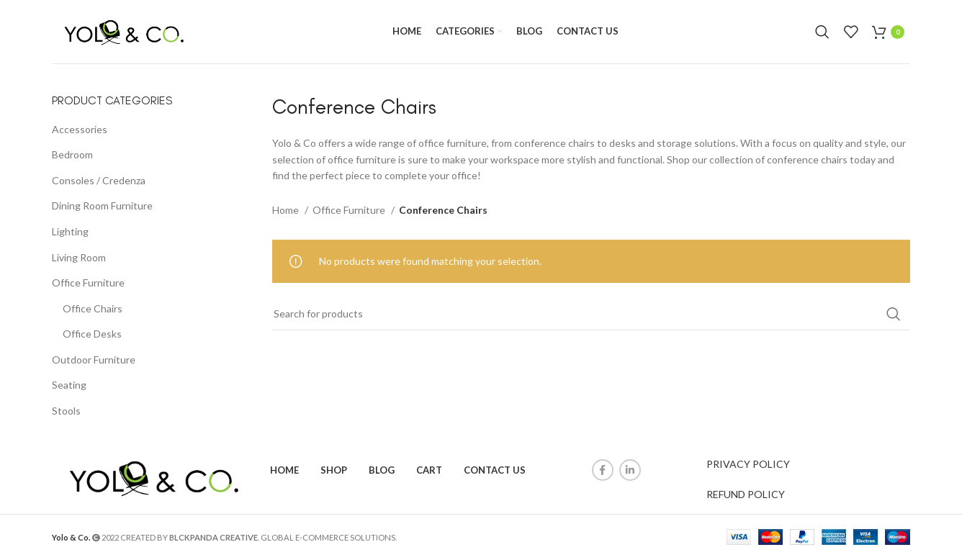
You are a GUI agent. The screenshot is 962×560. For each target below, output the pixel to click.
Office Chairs (93, 309)
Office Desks (92, 334)
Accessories (80, 129)
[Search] (822, 32)
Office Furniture (88, 283)
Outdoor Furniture (94, 360)
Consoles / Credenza (99, 181)
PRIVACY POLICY (748, 465)
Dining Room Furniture (102, 206)
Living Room (79, 257)
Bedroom (72, 155)
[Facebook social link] (603, 471)
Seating (69, 385)
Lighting (70, 232)
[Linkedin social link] (630, 471)
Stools (66, 411)
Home (287, 210)
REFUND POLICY (746, 495)
